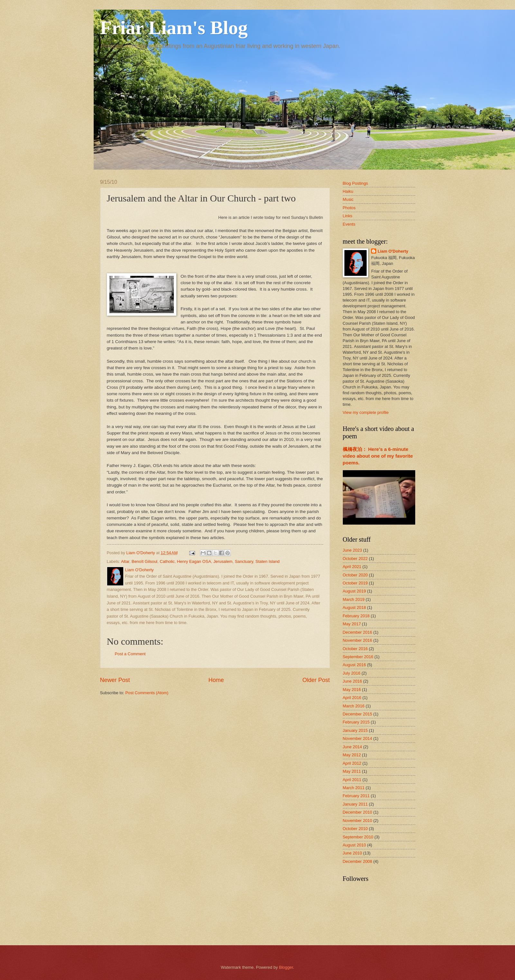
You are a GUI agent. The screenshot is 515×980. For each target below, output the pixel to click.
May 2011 (352, 771)
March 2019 (354, 599)
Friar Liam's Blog (174, 28)
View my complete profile (366, 412)
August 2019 (354, 591)
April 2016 (352, 698)
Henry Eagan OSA (194, 561)
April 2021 (352, 567)
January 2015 (355, 730)
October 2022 (355, 559)
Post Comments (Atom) (147, 693)
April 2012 (352, 763)
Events (349, 224)
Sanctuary (244, 561)
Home (216, 680)
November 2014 (358, 738)
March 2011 (354, 788)
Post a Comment (130, 654)
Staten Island (268, 561)
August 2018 (354, 607)
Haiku (348, 191)
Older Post (316, 680)
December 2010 (358, 812)
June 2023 (352, 550)
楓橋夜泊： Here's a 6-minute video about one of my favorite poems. (378, 456)
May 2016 (352, 690)
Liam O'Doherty (393, 251)
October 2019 (355, 583)
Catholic (167, 561)
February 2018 (356, 616)
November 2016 (358, 640)
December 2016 (358, 632)
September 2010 (358, 837)
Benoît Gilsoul (145, 561)
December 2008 (358, 861)
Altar (125, 561)
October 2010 (355, 829)
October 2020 (355, 575)
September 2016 (358, 657)
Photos (349, 208)
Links (348, 216)
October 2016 (355, 649)
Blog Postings (356, 183)
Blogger (286, 967)
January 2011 (355, 804)
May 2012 (352, 755)
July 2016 (352, 673)
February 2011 (356, 796)
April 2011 (352, 780)
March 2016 (354, 706)
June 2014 (352, 747)
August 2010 (354, 845)
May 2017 (352, 624)
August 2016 (354, 665)
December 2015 (358, 714)
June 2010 (352, 853)
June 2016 (352, 681)
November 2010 (358, 821)
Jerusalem (223, 561)
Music (348, 199)
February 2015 (356, 722)
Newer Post (115, 680)
